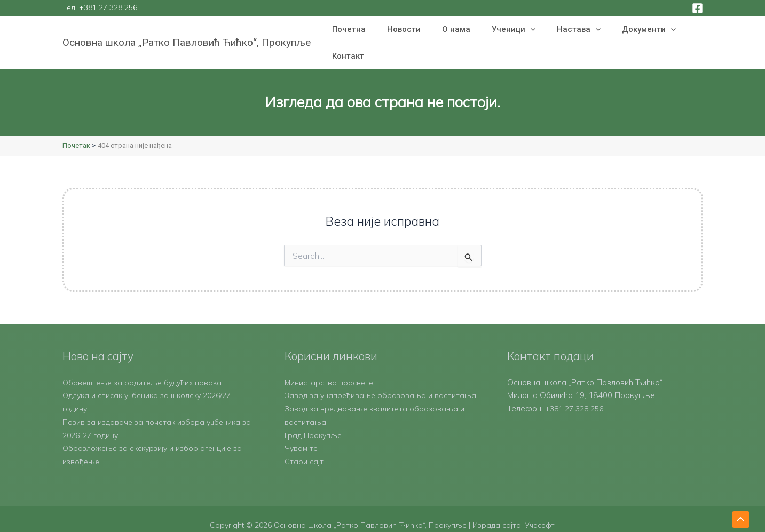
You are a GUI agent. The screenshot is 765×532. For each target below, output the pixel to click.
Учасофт (539, 513)
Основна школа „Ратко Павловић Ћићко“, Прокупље (187, 30)
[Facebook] (697, 8)
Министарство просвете (330, 357)
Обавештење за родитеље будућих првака (145, 357)
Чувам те (302, 437)
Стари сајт (304, 450)
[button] (512, 30)
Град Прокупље (315, 423)
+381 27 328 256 (108, 7)
